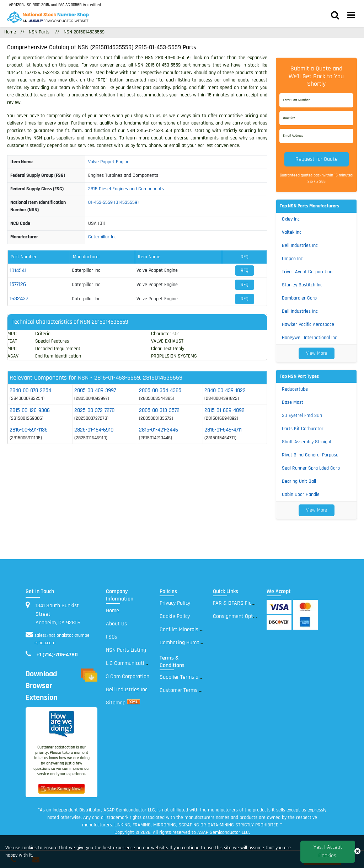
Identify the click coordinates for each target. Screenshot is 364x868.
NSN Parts (39, 32)
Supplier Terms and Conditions (195, 677)
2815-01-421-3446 (159, 430)
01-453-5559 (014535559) (113, 202)
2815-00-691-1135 (29, 430)
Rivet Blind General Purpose (310, 455)
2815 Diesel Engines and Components (126, 189)
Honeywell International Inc (309, 338)
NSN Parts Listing (126, 650)
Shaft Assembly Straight (307, 442)
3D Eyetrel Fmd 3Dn (302, 416)
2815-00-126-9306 (30, 410)
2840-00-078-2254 (30, 390)
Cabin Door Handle (301, 494)
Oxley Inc (291, 219)
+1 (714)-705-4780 (57, 655)
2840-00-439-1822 (225, 390)
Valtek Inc (292, 232)
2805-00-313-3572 (159, 410)
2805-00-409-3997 (95, 390)
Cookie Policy (175, 616)
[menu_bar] (351, 16)
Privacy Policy (175, 603)
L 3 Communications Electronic (141, 663)
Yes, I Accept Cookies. (328, 851)
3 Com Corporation (128, 676)
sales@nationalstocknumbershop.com (62, 639)
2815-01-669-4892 (224, 410)
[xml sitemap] (134, 703)
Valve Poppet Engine (109, 162)
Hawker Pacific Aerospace (308, 324)
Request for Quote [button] (317, 159)
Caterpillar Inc (102, 237)
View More (317, 353)
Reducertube (295, 389)
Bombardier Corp (299, 298)
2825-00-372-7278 (94, 410)
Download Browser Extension (61, 686)
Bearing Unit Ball (299, 481)
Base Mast (293, 402)
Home (113, 611)
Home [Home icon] (10, 32)
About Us (116, 624)
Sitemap (116, 703)
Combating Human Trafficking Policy (201, 643)
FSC (111, 637)
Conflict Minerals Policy (186, 629)
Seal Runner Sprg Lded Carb (311, 468)
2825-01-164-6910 (94, 430)
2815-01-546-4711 (223, 430)
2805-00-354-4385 (160, 390)
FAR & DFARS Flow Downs (243, 603)
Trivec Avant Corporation (307, 272)
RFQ (245, 270)
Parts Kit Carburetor (303, 429)
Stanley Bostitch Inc (302, 285)
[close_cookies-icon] (357, 852)
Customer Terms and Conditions (197, 690)
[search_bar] (335, 16)
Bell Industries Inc (300, 245)
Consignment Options (238, 616)
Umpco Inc (292, 259)
